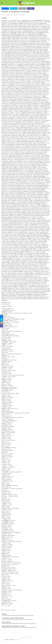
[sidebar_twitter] (2, 320)
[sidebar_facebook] (2, 316)
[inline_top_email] (22, 9)
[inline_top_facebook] (5, 9)
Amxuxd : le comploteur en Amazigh (15, 12)
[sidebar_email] (2, 323)
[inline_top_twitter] (14, 9)
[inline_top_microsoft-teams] (31, 9)
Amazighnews (17, 640)
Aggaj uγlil (4, 614)
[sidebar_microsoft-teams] (2, 326)
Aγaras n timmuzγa (6, 622)
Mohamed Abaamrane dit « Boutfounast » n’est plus (13, 626)
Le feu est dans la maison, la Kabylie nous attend (13, 618)
